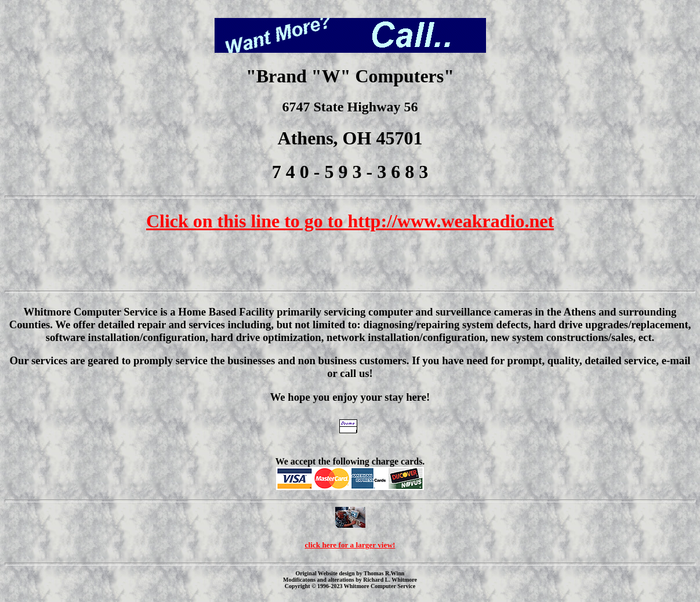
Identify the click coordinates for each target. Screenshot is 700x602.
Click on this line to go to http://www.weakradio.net (350, 221)
